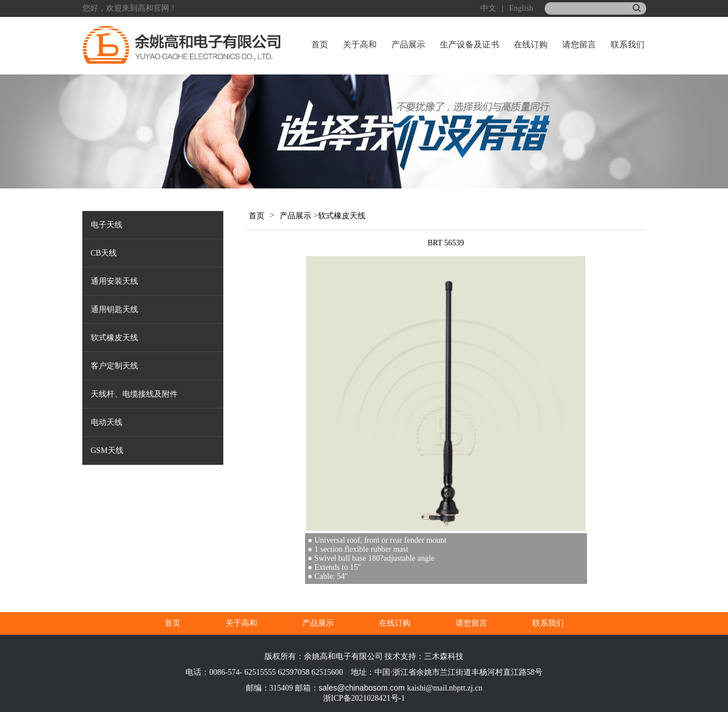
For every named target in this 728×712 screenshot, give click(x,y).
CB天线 (104, 253)
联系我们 (628, 45)
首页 (320, 45)
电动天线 (107, 422)
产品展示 (408, 45)
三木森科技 (444, 656)
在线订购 (531, 45)
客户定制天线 (114, 366)
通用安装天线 (114, 281)
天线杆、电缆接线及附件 (134, 394)
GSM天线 (107, 451)
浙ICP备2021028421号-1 (364, 698)
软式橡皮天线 (114, 338)
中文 (488, 8)
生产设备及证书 (469, 45)
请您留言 (579, 45)
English (521, 8)
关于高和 (360, 45)
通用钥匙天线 (114, 309)
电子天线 (107, 225)
